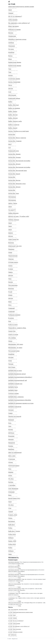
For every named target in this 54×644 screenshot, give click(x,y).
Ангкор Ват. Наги (14, 193)
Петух (10, 85)
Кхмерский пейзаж (14, 98)
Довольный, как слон (15, 246)
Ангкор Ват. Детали (14, 164)
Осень (10, 518)
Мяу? (10, 144)
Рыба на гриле (13, 325)
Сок (9, 148)
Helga (19, 587)
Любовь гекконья (14, 220)
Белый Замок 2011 (14, 498)
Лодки (10, 253)
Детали (11, 89)
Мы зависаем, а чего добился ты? (19, 23)
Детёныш (11, 433)
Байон (10, 102)
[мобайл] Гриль (13, 387)
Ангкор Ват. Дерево (14, 154)
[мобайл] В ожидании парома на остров (21, 403)
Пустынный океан (14, 351)
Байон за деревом (14, 108)
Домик (10, 295)
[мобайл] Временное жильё (17, 374)
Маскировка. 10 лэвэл (15, 348)
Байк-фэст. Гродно (14, 531)
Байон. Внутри (13, 115)
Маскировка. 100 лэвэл (16, 344)
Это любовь (12, 338)
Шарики (11, 472)
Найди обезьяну (13, 213)
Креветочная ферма (15, 62)
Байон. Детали (13, 118)
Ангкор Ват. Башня (14, 174)
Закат (10, 10)
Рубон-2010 (12, 535)
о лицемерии (11, 593)
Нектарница (12, 197)
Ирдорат (11, 439)
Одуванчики (12, 36)
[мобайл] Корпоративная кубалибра (20, 400)
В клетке (11, 318)
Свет (10, 426)
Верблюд (11, 449)
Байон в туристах (14, 125)
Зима (10, 554)
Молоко (11, 33)
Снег (10, 92)
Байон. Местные (14, 105)
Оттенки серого (13, 262)
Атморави (11, 492)
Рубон (10, 528)
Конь (10, 423)
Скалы (10, 266)
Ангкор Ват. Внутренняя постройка (19, 161)
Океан (10, 341)
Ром (10, 321)
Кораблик (11, 53)
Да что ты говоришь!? (15, 16)
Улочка (11, 462)
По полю (11, 49)
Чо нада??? (12, 210)
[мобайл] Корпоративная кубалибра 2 (20, 377)
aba (19, 565)
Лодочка (11, 259)
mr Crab (10, 612)
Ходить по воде (13, 335)
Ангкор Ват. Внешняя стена (17, 184)
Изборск (11, 538)
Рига (10, 469)
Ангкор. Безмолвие (14, 82)
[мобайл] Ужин (13, 390)
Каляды (11, 482)
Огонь (10, 476)
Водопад (11, 243)
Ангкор (10, 75)
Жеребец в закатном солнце (17, 39)
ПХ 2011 (11, 479)
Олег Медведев (13, 489)
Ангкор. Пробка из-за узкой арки (19, 131)
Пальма (11, 364)
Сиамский (11, 308)
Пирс (10, 279)
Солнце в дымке (13, 394)
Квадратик (12, 443)
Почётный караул (14, 466)
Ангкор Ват (12, 135)
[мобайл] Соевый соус (15, 384)
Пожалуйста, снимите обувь (17, 328)
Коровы (11, 446)
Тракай (11, 512)
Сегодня (11, 410)
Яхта (10, 305)
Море (10, 59)
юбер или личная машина (15, 579)
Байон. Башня (13, 128)
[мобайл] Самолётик (15, 407)
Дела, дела (12, 456)
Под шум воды (13, 285)
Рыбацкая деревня (14, 315)
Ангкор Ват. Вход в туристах (17, 138)
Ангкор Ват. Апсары (15, 157)
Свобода (11, 43)
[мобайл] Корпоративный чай (18, 380)
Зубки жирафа (13, 20)
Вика (10, 495)
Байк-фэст (12, 525)
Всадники (11, 436)
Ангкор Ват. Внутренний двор (18, 171)
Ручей (10, 292)
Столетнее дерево (14, 79)
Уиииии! (11, 13)
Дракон (11, 233)
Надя (10, 502)
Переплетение (13, 256)
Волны (10, 56)
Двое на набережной (15, 453)
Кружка (11, 430)
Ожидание (12, 46)
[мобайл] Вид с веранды (16, 397)
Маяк (10, 302)
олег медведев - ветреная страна (19, 609)
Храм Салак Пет (13, 239)
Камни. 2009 (12, 541)
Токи (10, 69)
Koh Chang (12, 367)
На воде (11, 357)
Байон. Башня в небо (15, 121)
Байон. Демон (13, 112)
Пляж (10, 361)
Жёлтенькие (12, 95)
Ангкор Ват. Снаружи (15, 141)
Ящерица (11, 249)
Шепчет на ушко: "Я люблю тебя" (19, 216)
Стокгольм (12, 459)
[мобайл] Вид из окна (15, 371)
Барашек (11, 420)
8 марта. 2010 (13, 515)
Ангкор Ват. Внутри (14, 180)
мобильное (14, 635)
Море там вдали (13, 26)
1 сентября (12, 485)
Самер (10, 413)
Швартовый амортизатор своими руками (21, 7)
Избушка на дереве (14, 30)
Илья (19, 568)
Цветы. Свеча (13, 203)
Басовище (12, 521)
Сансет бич (12, 331)
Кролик (11, 282)
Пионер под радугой (15, 417)
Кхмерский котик (14, 151)
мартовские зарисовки (14, 562)
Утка (10, 508)
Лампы (10, 272)
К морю (11, 269)
